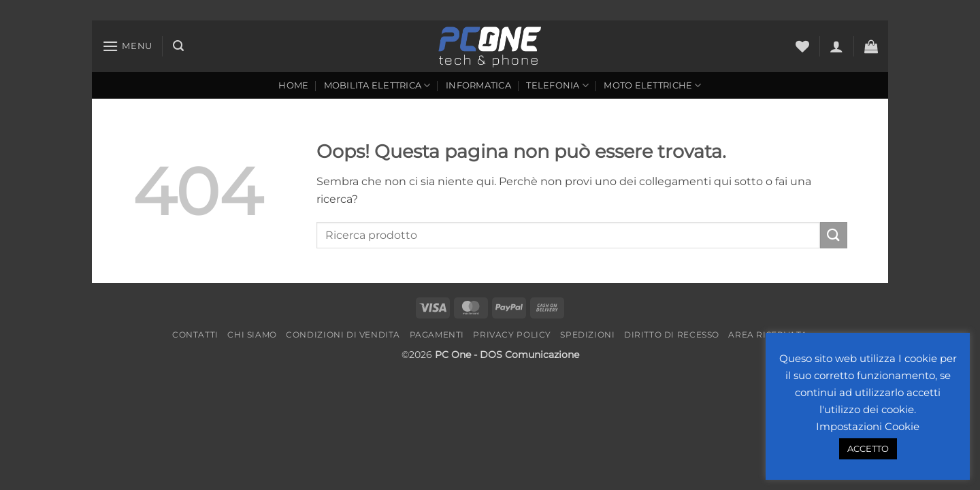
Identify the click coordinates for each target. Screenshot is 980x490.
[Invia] (834, 235)
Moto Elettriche (652, 85)
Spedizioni (587, 334)
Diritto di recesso (672, 334)
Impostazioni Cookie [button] (868, 426)
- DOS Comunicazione (526, 355)
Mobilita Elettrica (377, 85)
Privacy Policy (512, 334)
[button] (127, 46)
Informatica (478, 85)
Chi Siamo (252, 334)
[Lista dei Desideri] (802, 46)
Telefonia (557, 85)
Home (293, 85)
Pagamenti (437, 334)
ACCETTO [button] (868, 448)
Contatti (195, 334)
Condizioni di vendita (343, 334)
